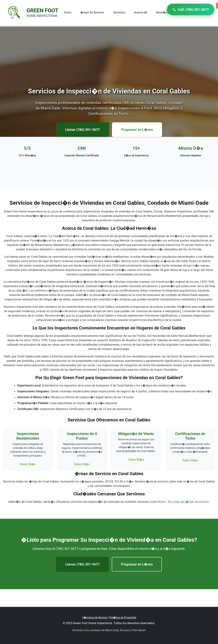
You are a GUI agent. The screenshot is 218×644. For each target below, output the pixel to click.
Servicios (119, 12)
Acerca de (141, 12)
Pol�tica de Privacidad (123, 618)
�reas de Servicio (92, 12)
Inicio (68, 12)
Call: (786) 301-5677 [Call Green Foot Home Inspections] (191, 9)
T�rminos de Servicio (95, 618)
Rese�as (162, 12)
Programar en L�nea (137, 130)
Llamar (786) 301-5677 (82, 130)
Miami (162, 502)
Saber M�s (28, 464)
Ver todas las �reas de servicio (188, 502)
